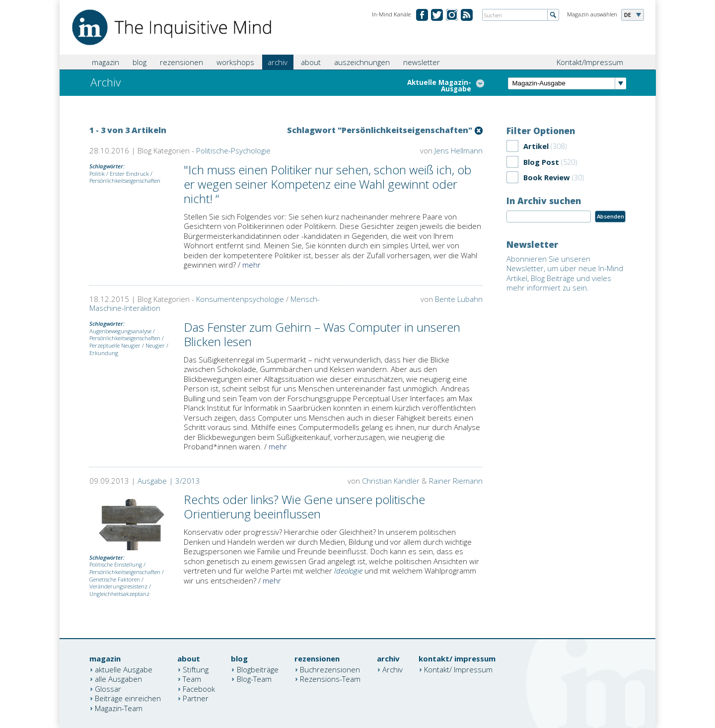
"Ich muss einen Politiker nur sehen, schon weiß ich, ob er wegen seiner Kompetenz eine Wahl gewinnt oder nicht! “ (327, 184)
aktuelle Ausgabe (124, 669)
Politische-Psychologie (233, 150)
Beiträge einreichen (128, 698)
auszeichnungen (362, 62)
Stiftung (196, 669)
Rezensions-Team (330, 679)
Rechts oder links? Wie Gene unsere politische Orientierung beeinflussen (304, 507)
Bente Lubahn (459, 299)
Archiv (393, 669)
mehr (251, 265)
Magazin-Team (119, 708)
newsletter (422, 62)
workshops (235, 62)
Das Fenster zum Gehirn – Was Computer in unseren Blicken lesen (322, 334)
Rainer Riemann (456, 481)
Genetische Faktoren (115, 579)
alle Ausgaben (118, 679)
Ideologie (348, 571)
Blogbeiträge (258, 669)
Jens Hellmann (459, 150)
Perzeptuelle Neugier (115, 345)
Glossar (108, 688)
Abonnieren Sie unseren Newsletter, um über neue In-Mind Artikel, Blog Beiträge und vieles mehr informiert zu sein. (565, 273)
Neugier (155, 345)
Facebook (199, 688)
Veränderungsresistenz (118, 586)
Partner (196, 698)
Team (192, 679)
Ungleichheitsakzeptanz (119, 594)
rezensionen (181, 62)
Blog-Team (254, 679)
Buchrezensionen (330, 669)
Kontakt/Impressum (590, 62)
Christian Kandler (391, 481)
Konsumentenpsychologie (240, 299)
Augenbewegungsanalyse (120, 331)
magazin (106, 62)
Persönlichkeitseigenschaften (125, 181)
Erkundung (104, 353)
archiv (278, 62)
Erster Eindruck (129, 174)
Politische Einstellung (116, 564)
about (311, 62)
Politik (97, 174)
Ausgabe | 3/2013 (169, 481)
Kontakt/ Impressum (458, 669)
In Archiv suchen (544, 201)
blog (140, 62)
